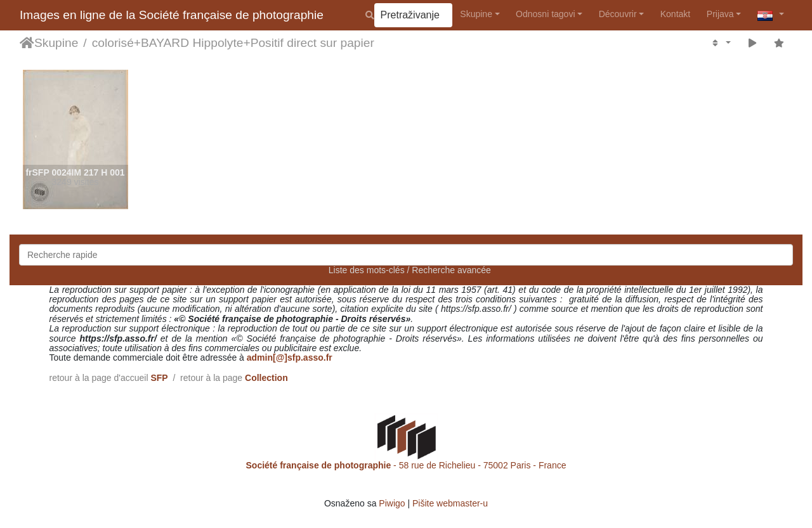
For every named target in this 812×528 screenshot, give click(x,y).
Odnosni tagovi (545, 14)
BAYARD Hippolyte (192, 43)
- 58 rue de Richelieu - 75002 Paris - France (406, 465)
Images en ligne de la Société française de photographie (172, 15)
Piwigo (392, 503)
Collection (266, 378)
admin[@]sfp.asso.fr (290, 357)
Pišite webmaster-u (450, 503)
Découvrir (618, 14)
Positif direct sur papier (312, 43)
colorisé (113, 43)
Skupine (476, 14)
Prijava (720, 14)
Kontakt (675, 14)
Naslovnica (27, 43)
